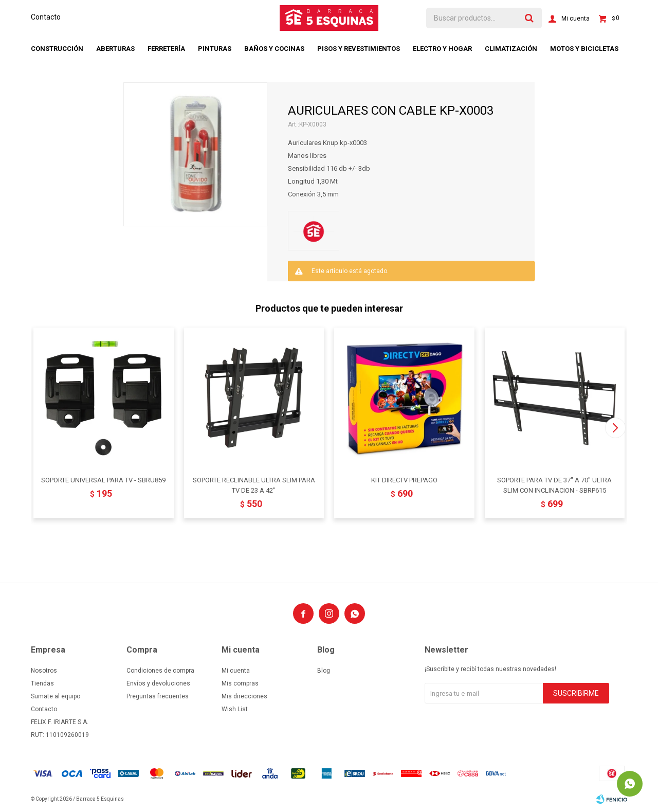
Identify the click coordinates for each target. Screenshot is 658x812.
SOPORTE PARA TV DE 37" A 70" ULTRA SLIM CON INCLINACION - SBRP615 (554, 485)
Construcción (57, 49)
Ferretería (166, 49)
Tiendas (42, 683)
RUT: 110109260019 (60, 735)
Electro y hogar (442, 49)
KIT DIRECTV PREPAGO (404, 480)
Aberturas (115, 49)
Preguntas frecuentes (158, 696)
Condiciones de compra (160, 671)
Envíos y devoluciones (158, 683)
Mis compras (240, 683)
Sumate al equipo (56, 696)
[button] (615, 428)
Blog (324, 671)
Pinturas (215, 49)
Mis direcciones (244, 696)
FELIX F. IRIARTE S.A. (60, 722)
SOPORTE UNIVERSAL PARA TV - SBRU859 (103, 480)
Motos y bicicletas (584, 49)
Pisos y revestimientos (359, 49)
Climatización (511, 49)
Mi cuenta (236, 671)
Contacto (46, 17)
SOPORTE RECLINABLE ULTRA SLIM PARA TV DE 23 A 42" (254, 485)
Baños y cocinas (274, 49)
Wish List (235, 709)
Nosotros (44, 671)
